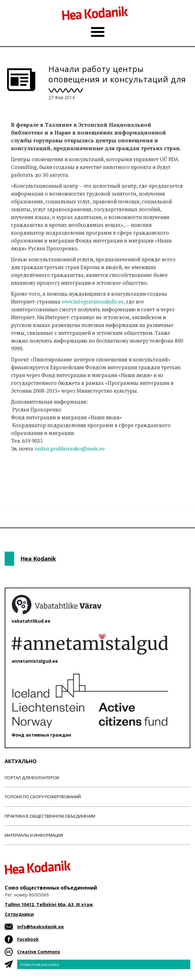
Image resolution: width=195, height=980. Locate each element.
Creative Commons (39, 952)
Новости (22, 473)
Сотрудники (19, 914)
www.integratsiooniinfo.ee (93, 302)
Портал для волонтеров (32, 778)
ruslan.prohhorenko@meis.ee (70, 449)
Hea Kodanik (38, 559)
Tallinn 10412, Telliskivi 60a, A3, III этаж (49, 904)
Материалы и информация (34, 835)
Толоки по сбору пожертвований (43, 797)
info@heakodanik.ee (41, 927)
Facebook (28, 939)
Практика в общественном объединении (50, 816)
